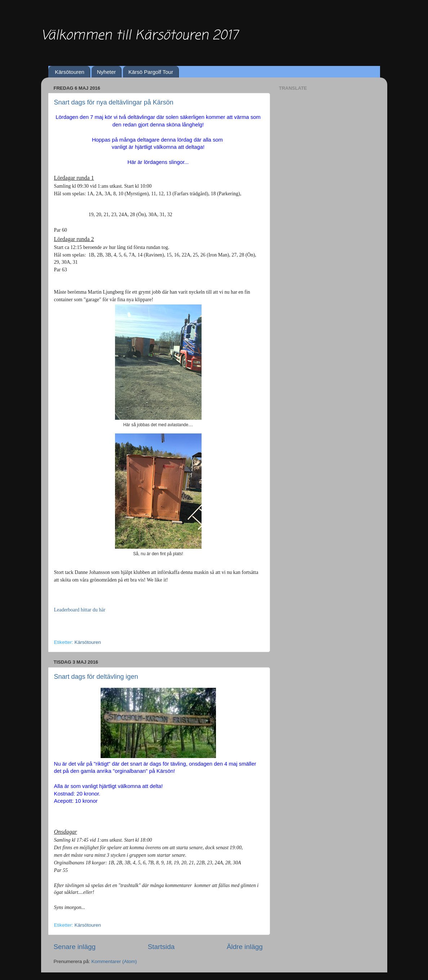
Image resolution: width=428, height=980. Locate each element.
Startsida (161, 947)
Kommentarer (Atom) (114, 961)
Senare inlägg (75, 947)
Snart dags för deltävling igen (96, 677)
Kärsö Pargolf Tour (151, 72)
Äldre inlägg (245, 947)
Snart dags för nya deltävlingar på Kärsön (114, 102)
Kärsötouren (70, 72)
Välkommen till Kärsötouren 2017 (140, 36)
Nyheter (107, 72)
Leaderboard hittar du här (80, 610)
